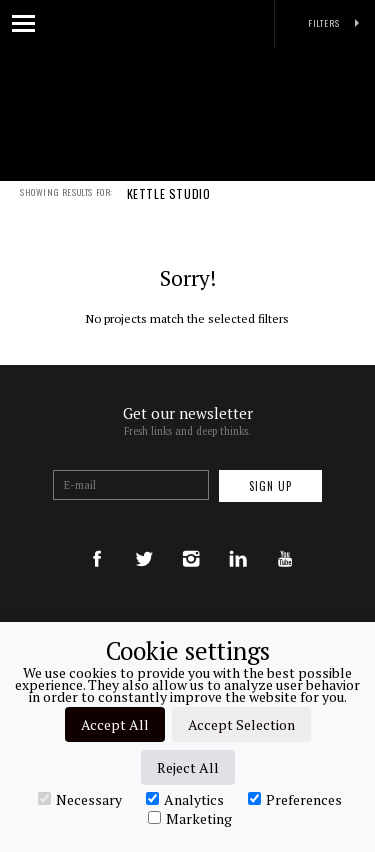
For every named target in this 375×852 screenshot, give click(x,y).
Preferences (295, 799)
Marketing (190, 818)
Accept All (115, 724)
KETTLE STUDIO (169, 207)
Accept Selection (241, 724)
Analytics (185, 799)
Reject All (188, 767)
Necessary (80, 799)
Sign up (270, 486)
